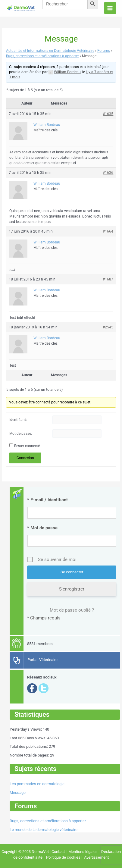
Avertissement (96, 857)
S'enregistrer (72, 589)
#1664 (108, 231)
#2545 (108, 327)
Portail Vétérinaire (42, 660)
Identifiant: (18, 420)
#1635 (108, 114)
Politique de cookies (63, 857)
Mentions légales (83, 852)
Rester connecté (27, 446)
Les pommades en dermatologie (37, 784)
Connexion (25, 458)
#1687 (108, 279)
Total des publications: (29, 746)
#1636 (108, 173)
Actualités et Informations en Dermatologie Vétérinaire (50, 51)
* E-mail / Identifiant (47, 500)
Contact (58, 852)
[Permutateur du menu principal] (110, 8)
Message (18, 793)
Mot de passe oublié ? (72, 610)
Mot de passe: (21, 434)
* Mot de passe (42, 528)
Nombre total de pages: (30, 755)
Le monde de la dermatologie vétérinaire (44, 830)
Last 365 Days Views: (28, 738)
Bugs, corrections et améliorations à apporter (42, 56)
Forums (104, 51)
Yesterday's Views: (26, 729)
